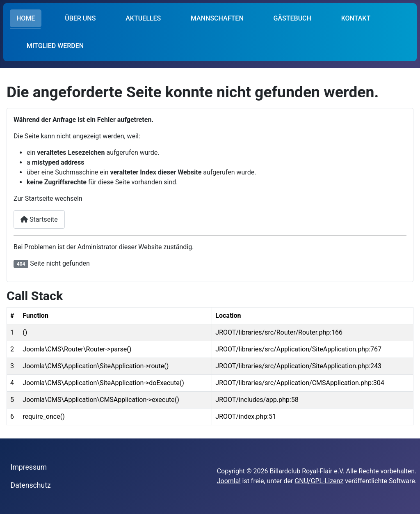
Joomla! (229, 481)
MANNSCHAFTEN (217, 18)
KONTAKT (356, 18)
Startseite (39, 219)
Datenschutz (31, 485)
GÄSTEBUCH (292, 18)
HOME (26, 18)
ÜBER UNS (80, 18)
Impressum (29, 467)
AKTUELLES (143, 18)
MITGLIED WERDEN (55, 46)
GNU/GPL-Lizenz (319, 481)
